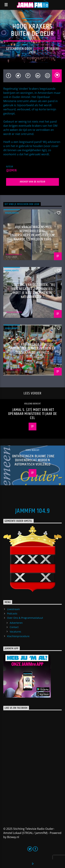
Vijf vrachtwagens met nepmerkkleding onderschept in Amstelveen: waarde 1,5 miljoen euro (32, 233)
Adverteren (16, 623)
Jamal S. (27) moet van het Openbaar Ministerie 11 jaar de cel (32, 414)
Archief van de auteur (32, 182)
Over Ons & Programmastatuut (25, 618)
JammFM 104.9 (32, 511)
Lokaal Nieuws (32, 22)
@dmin (38, 49)
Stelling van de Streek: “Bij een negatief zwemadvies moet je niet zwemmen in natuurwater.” (33, 291)
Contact (14, 627)
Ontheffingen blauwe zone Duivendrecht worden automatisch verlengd (33, 460)
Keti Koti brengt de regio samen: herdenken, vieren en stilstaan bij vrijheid (32, 349)
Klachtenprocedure (18, 636)
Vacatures (15, 632)
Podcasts (12, 613)
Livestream (13, 609)
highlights (12, 213)
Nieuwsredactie (14, 254)
